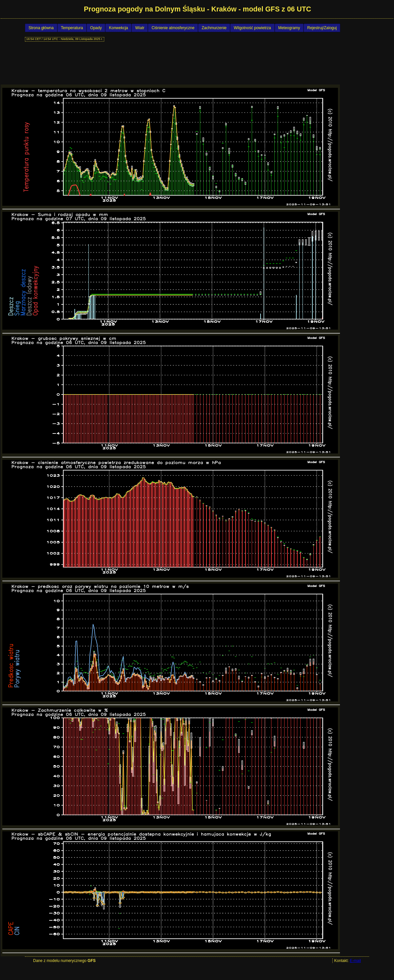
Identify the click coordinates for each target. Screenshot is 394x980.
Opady (96, 28)
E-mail (355, 961)
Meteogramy (289, 28)
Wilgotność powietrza (252, 28)
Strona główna (41, 28)
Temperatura (72, 28)
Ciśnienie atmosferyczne (173, 28)
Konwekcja (118, 28)
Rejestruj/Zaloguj (322, 28)
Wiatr (140, 28)
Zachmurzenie (214, 28)
